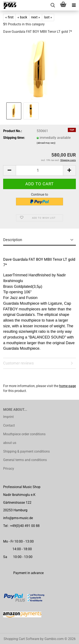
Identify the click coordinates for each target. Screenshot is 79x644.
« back (22, 17)
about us (10, 443)
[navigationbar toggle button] (74, 5)
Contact (9, 425)
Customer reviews (18, 363)
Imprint (8, 417)
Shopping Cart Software (21, 639)
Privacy (9, 469)
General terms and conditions (25, 460)
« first (9, 17)
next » (36, 17)
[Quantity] (39, 170)
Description (13, 240)
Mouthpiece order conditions (24, 434)
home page (68, 386)
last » (48, 17)
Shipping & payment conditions (26, 451)
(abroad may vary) (46, 143)
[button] (9, 170)
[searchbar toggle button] (53, 5)
